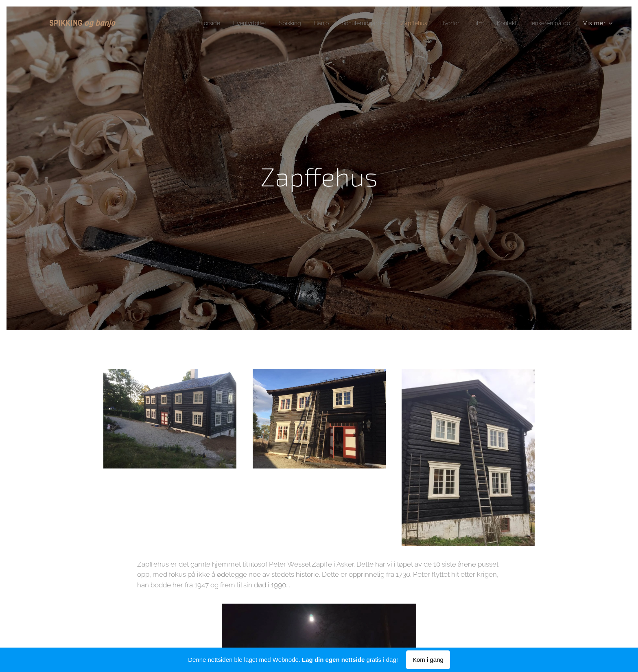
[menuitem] (178, 23)
